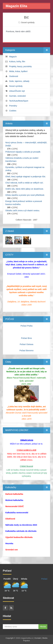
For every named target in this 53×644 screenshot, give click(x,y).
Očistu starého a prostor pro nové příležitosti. (25, 195)
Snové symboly (28, 22)
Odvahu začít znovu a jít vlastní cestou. (23, 211)
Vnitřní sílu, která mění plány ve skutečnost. (25, 189)
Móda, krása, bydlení (18, 71)
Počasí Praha (26, 326)
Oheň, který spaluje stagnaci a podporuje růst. (26, 177)
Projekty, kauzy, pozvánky (20, 66)
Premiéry (13, 106)
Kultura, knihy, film (17, 62)
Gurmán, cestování (18, 96)
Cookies (13, 111)
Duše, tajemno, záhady (19, 81)
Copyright (10, 638)
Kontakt (38, 638)
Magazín (13, 57)
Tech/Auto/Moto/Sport (19, 101)
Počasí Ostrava (27, 344)
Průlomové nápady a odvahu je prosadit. (23, 152)
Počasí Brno (26, 338)
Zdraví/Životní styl (17, 91)
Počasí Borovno (26, 351)
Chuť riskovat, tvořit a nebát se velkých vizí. (24, 183)
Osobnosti (14, 76)
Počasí (44, 579)
